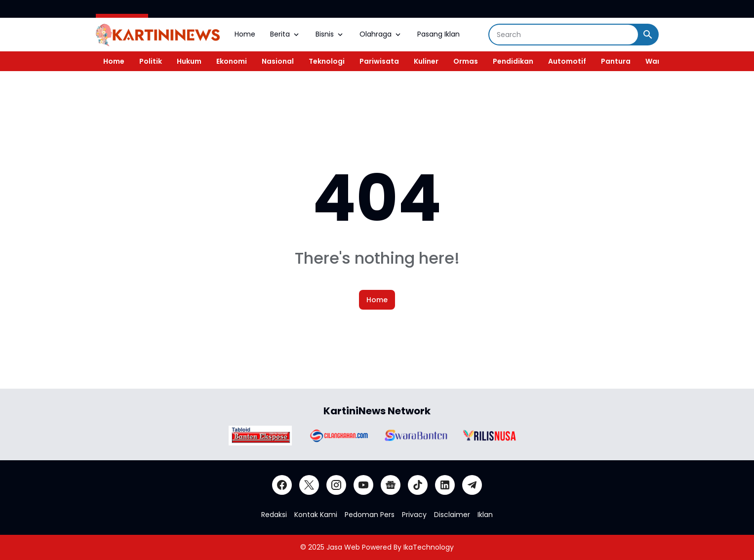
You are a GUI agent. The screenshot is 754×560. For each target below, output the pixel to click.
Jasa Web (343, 547)
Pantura (616, 61)
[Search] (564, 35)
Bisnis (330, 34)
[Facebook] (282, 485)
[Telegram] (472, 485)
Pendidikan (513, 61)
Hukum (189, 61)
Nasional (278, 61)
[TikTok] (418, 485)
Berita (285, 34)
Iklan (485, 515)
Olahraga (381, 34)
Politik (151, 61)
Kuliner (426, 61)
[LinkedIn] (445, 485)
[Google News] (391, 485)
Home (245, 34)
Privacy (414, 515)
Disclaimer (452, 515)
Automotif (567, 61)
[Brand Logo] (260, 436)
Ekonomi (232, 61)
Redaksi (274, 515)
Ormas (466, 61)
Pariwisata (379, 61)
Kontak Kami (316, 515)
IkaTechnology (429, 547)
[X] (309, 485)
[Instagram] (336, 485)
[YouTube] (363, 485)
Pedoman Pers (370, 515)
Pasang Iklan (438, 34)
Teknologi (327, 61)
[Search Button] (648, 35)
